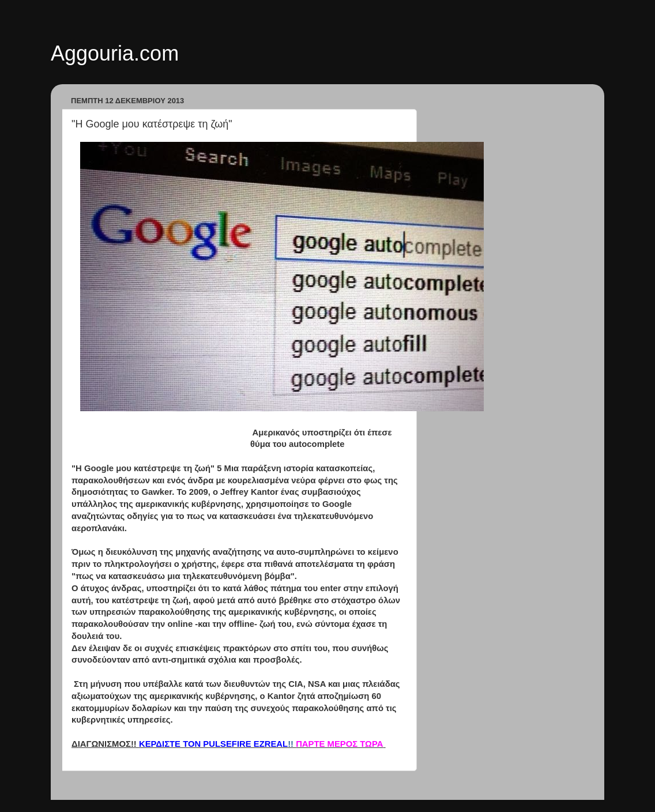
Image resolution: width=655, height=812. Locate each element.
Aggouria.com (115, 53)
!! (216, 744)
